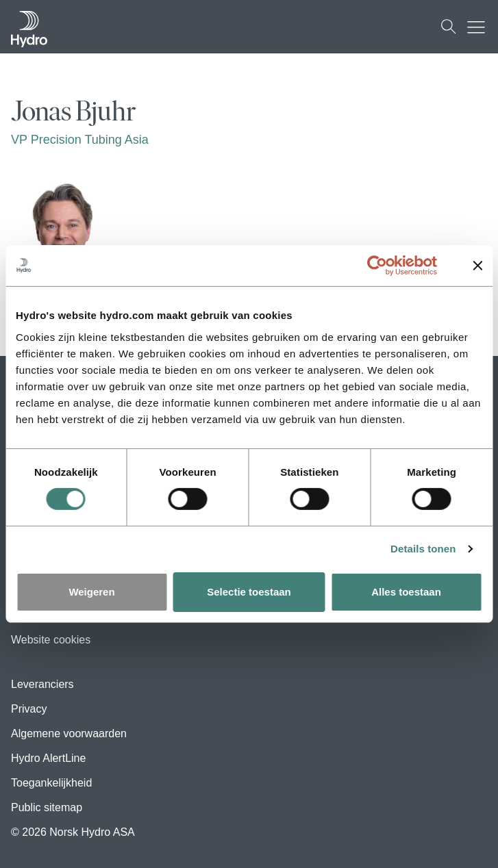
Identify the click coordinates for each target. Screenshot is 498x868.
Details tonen (423, 549)
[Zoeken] (449, 27)
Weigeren (91, 592)
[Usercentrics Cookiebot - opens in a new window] (387, 266)
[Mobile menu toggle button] (480, 27)
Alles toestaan (406, 592)
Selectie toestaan (249, 592)
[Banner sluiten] (477, 266)
